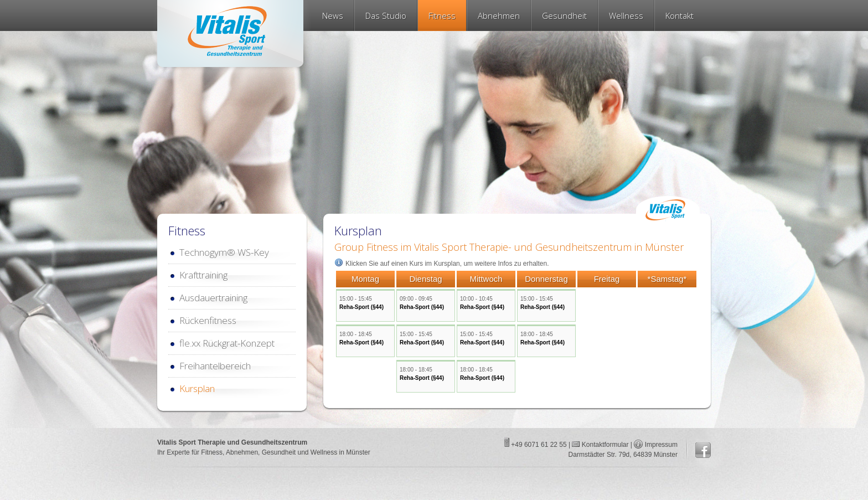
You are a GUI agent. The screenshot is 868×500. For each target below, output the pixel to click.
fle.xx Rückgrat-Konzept (227, 343)
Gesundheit (564, 16)
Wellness (626, 16)
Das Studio (386, 16)
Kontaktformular (604, 445)
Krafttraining (203, 275)
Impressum (661, 445)
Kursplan (197, 388)
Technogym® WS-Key (224, 252)
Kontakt (680, 16)
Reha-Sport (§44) (361, 307)
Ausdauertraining (213, 298)
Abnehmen (499, 16)
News (333, 16)
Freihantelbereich (215, 366)
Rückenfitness (208, 320)
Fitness (442, 16)
